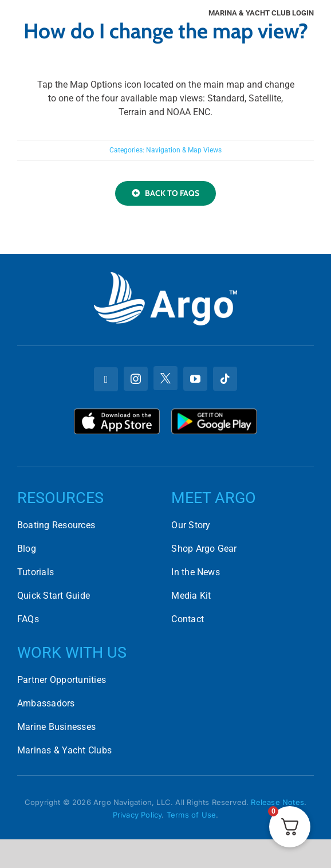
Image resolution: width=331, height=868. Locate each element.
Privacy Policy (137, 815)
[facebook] (106, 379)
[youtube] (195, 379)
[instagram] (136, 379)
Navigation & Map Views (184, 150)
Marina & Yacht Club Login (261, 13)
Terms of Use (191, 815)
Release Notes (277, 802)
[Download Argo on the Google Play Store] (214, 413)
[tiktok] (225, 379)
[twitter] (165, 378)
